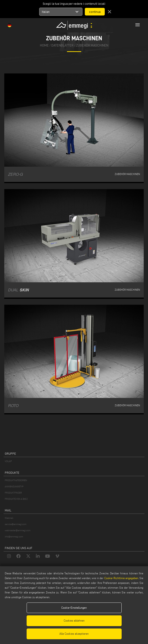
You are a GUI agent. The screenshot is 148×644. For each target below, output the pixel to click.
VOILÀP (8, 461)
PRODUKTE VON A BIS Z (16, 499)
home (44, 45)
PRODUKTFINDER (13, 493)
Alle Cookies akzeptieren (74, 634)
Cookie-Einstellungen (74, 608)
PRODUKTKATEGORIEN (16, 480)
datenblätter (62, 45)
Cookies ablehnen (74, 621)
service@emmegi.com (16, 524)
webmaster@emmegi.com (18, 530)
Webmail (9, 518)
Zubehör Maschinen (92, 45)
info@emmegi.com (14, 537)
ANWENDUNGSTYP (14, 487)
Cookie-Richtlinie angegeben (121, 578)
